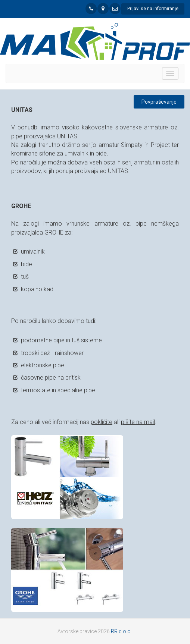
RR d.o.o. (121, 631)
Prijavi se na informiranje (153, 9)
